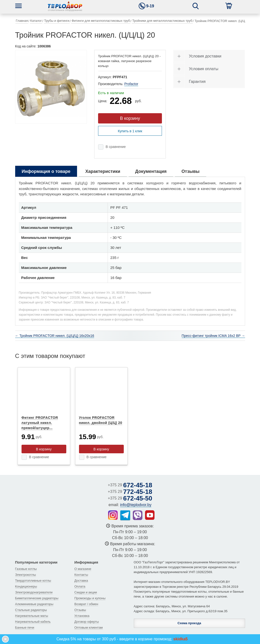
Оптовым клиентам (89, 627)
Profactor (131, 84)
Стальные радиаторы (31, 610)
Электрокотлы (26, 575)
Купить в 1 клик (130, 131)
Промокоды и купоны (90, 598)
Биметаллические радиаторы (37, 598)
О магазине (83, 569)
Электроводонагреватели (34, 592)
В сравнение (116, 147)
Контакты (81, 575)
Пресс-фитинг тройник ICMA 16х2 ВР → (213, 336)
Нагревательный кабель (33, 622)
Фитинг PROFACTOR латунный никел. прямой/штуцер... (40, 423)
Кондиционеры (26, 586)
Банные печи (25, 627)
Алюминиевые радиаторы (34, 604)
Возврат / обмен (86, 604)
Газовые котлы (26, 569)
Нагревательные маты (32, 616)
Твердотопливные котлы (33, 581)
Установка (82, 616)
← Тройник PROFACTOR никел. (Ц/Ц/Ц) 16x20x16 (55, 336)
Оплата (80, 586)
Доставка (81, 581)
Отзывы (80, 610)
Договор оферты (87, 622)
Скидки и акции (86, 592)
